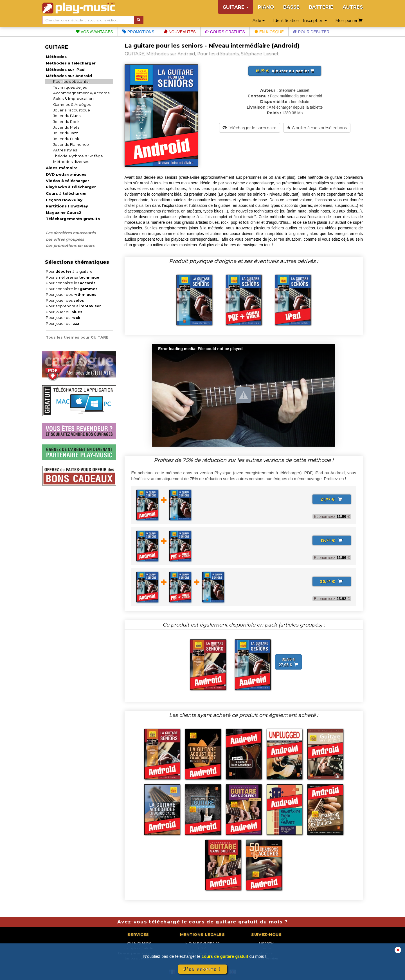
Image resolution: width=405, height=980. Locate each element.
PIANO (266, 7)
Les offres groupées (65, 239)
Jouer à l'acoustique (72, 110)
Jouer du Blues (67, 116)
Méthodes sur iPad (65, 70)
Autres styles (65, 150)
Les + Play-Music (138, 943)
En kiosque (269, 32)
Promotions (138, 32)
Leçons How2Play (64, 200)
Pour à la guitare (69, 271)
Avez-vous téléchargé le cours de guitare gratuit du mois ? (202, 922)
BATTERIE (321, 7)
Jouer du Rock (66, 122)
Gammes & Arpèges (72, 104)
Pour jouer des (71, 295)
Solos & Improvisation (73, 99)
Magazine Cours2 (64, 212)
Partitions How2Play (67, 206)
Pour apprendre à (73, 306)
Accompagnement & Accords (81, 93)
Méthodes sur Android (69, 76)
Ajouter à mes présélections (317, 128)
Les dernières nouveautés (71, 233)
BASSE (291, 7)
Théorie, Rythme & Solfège (78, 156)
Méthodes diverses (71, 162)
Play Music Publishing (202, 943)
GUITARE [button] (236, 7)
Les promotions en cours (70, 245)
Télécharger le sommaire (250, 128)
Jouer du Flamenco (71, 144)
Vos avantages (94, 32)
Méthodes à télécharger (71, 63)
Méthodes (56, 57)
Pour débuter (311, 32)
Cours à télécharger (66, 193)
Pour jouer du (64, 312)
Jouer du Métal (67, 127)
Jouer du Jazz (66, 133)
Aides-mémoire (62, 168)
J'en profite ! (202, 969)
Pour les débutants (71, 81)
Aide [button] (259, 21)
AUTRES (353, 7)
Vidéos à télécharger (67, 181)
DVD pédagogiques (66, 174)
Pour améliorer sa (73, 277)
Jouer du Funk (66, 139)
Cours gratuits (225, 32)
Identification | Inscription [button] (300, 21)
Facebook (266, 943)
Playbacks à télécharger (71, 187)
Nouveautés (180, 32)
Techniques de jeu (70, 87)
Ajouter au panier (285, 71)
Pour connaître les (71, 283)
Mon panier (349, 21)
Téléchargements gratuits (73, 219)
